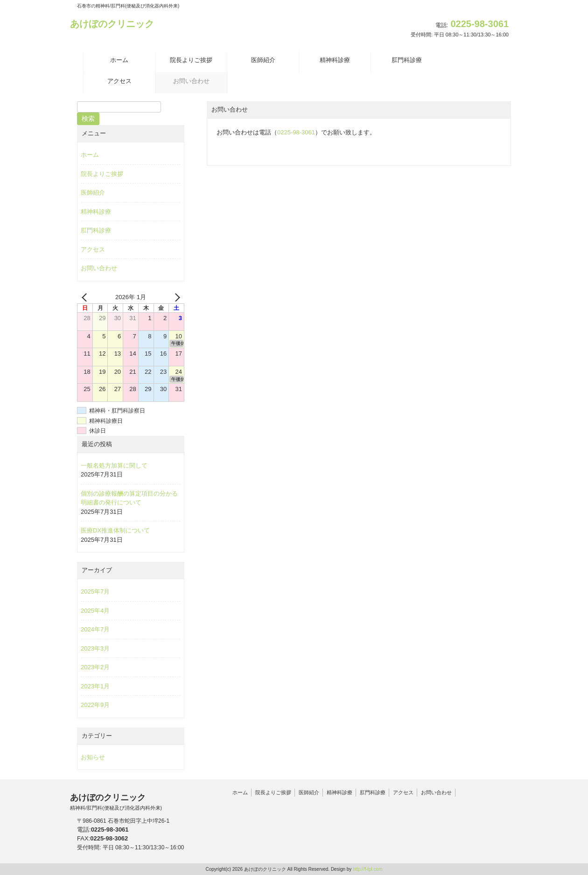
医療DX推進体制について (115, 530)
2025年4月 (95, 611)
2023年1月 (95, 686)
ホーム (90, 155)
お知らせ (93, 757)
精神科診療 (96, 212)
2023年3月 (95, 648)
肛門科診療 (96, 230)
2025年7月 (95, 591)
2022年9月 (95, 705)
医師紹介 (93, 192)
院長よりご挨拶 (102, 174)
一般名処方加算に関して (114, 465)
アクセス (93, 249)
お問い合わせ (99, 268)
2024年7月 (95, 629)
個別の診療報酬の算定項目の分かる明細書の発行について (129, 498)
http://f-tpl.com (367, 869)
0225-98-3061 (296, 132)
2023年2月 (95, 667)
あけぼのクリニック (112, 24)
